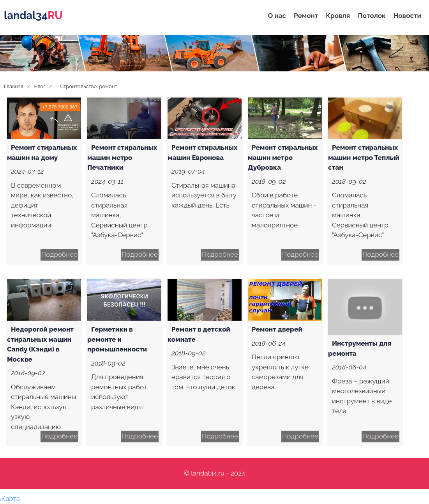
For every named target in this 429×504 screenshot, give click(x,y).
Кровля (338, 16)
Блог (40, 86)
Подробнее (59, 254)
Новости (407, 16)
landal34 (33, 15)
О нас (277, 16)
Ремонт (306, 16)
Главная (14, 86)
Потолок (372, 16)
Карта (11, 499)
